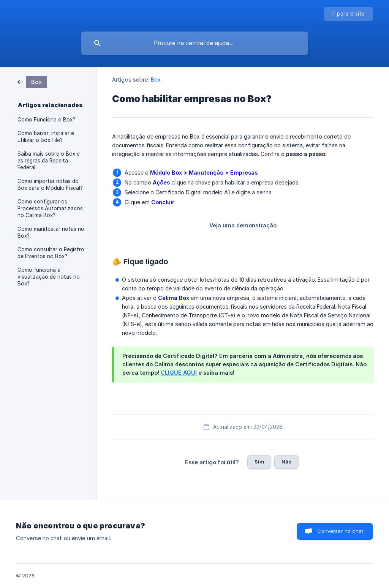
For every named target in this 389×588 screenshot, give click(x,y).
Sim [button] (259, 462)
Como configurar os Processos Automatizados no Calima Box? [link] (50, 208)
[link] (32, 81)
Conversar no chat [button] (340, 531)
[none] (349, 14)
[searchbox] (194, 43)
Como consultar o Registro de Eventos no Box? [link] (51, 253)
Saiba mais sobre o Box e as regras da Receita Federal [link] (49, 161)
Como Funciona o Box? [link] (46, 120)
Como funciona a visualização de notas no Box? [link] (49, 277)
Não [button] (286, 462)
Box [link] (156, 80)
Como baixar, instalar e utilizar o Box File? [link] (46, 137)
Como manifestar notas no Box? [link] (51, 232)
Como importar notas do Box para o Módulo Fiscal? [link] (50, 184)
